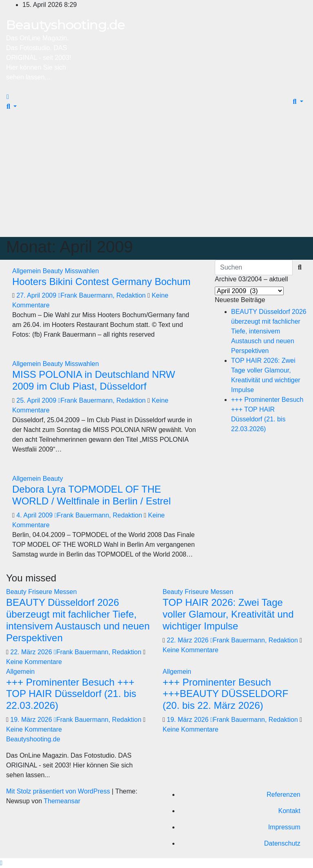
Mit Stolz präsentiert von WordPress (59, 791)
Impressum (284, 827)
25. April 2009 (37, 400)
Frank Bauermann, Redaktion (103, 295)
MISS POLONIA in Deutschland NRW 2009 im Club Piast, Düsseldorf (94, 380)
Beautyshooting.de (65, 25)
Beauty (54, 271)
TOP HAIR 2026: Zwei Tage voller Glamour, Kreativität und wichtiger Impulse (228, 614)
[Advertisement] (156, 176)
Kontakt (289, 811)
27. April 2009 (37, 295)
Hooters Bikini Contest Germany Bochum (101, 282)
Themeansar (62, 801)
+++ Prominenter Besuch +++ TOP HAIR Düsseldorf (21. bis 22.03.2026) (71, 694)
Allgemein (28, 271)
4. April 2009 (35, 515)
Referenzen (283, 795)
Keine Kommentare (34, 662)
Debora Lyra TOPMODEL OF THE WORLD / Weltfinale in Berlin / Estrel (91, 495)
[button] (12, 106)
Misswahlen (82, 271)
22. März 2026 (32, 652)
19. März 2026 (32, 720)
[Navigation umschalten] (16, 99)
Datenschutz (282, 843)
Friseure (41, 592)
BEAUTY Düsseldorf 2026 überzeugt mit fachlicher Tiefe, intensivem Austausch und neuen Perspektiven (269, 331)
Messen (65, 592)
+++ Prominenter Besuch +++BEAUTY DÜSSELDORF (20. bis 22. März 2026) (225, 694)
